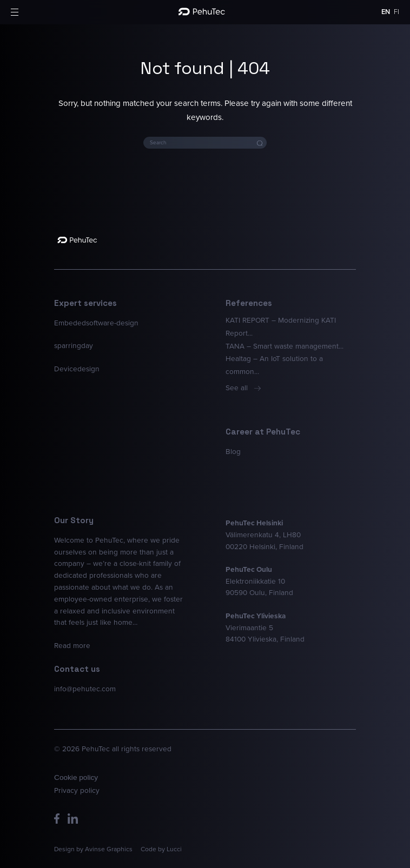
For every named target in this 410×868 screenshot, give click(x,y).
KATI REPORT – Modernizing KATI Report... (281, 326)
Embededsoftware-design (96, 323)
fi (396, 12)
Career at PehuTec (263, 432)
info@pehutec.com (85, 689)
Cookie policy (76, 778)
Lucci (174, 849)
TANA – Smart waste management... (285, 346)
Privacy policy (77, 790)
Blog (233, 451)
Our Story (74, 520)
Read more (72, 645)
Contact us (77, 669)
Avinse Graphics (109, 849)
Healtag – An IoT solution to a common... (274, 365)
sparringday (74, 345)
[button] (15, 12)
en (386, 12)
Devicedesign (77, 369)
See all (243, 388)
